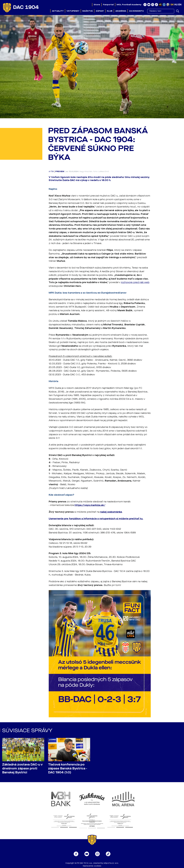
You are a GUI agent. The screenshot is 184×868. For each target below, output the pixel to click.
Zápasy (100, 11)
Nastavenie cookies (92, 866)
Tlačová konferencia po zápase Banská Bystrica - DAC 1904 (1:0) (68, 768)
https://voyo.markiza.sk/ (90, 505)
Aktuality (58, 11)
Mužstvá (88, 11)
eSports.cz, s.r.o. (111, 863)
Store (97, 5)
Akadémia (121, 11)
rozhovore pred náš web (135, 282)
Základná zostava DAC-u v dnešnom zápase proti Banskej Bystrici (22, 768)
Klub (110, 11)
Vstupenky (73, 11)
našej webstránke (111, 512)
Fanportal (108, 5)
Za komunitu (136, 11)
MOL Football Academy (129, 5)
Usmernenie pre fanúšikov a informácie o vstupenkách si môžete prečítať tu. (96, 519)
